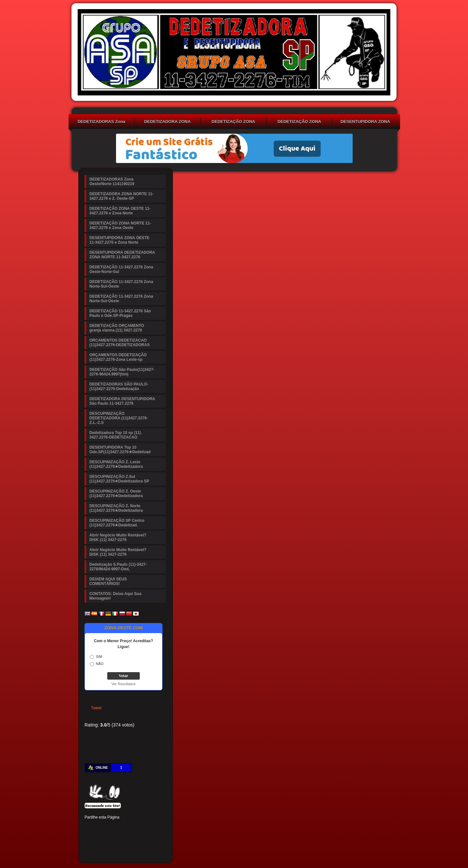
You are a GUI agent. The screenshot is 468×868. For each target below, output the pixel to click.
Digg (144, 827)
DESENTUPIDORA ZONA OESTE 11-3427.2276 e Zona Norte (365, 122)
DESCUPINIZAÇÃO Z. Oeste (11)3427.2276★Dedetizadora (116, 494)
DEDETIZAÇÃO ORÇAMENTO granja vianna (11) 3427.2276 (117, 328)
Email (155, 838)
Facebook (89, 827)
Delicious (100, 838)
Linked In (122, 827)
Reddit (155, 827)
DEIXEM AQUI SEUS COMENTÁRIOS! (108, 581)
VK (122, 838)
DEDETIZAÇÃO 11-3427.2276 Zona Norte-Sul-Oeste (121, 284)
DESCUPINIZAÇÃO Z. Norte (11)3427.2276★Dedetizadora (116, 508)
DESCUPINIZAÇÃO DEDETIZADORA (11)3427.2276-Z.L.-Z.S (119, 418)
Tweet (96, 708)
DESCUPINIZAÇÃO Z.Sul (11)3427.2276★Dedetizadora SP (119, 479)
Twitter (100, 827)
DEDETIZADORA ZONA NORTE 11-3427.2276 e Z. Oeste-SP (167, 122)
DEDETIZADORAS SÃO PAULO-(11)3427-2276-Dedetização (119, 387)
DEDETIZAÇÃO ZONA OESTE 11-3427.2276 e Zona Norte (234, 122)
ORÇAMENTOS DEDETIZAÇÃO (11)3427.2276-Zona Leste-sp (118, 357)
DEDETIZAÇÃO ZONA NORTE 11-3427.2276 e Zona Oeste (299, 122)
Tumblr (133, 827)
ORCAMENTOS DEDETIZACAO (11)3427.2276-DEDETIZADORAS (119, 343)
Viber (144, 838)
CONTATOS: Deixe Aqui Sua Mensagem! (115, 596)
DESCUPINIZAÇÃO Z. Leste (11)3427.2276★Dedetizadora (116, 464)
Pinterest (111, 827)
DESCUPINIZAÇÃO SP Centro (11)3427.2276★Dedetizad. (117, 523)
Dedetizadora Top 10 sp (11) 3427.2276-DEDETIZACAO (115, 435)
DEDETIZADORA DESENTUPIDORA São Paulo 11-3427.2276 (122, 401)
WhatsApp (133, 838)
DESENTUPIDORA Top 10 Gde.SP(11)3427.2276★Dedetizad (120, 450)
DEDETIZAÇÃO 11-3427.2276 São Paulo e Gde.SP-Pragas (120, 313)
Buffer (111, 838)
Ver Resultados (124, 684)
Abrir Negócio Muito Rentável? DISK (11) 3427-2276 (118, 537)
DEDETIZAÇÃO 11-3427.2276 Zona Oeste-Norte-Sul (121, 269)
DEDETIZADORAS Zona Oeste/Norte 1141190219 (101, 122)
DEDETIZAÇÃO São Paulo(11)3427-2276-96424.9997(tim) (122, 372)
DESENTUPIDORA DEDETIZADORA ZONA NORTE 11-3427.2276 (122, 255)
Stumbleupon (89, 838)
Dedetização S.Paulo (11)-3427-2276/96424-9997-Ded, (118, 567)
